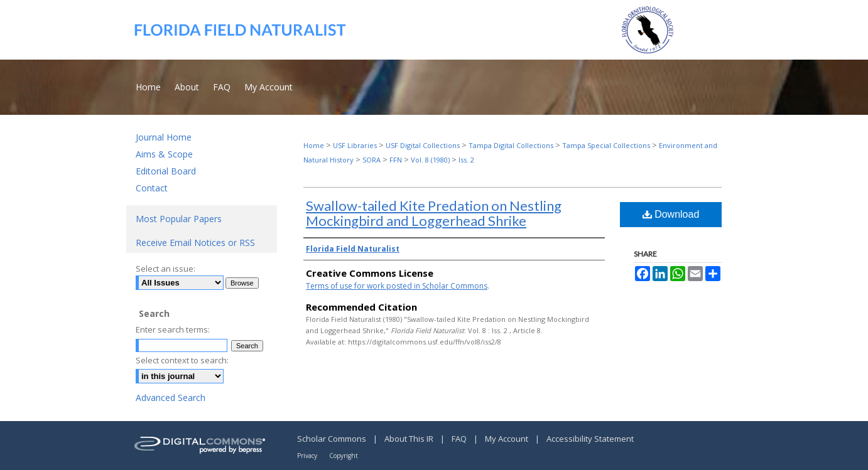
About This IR (410, 439)
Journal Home (164, 137)
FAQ (460, 439)
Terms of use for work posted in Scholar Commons (397, 286)
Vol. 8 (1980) (430, 160)
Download (671, 214)
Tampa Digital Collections (511, 145)
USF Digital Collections (423, 145)
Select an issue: (165, 269)
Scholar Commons (333, 439)
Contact (152, 188)
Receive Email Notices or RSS (195, 243)
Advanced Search (171, 398)
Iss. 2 (466, 160)
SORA (372, 160)
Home (314, 145)
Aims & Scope (164, 154)
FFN (396, 160)
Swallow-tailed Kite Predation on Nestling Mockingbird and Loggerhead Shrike (434, 213)
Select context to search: (182, 360)
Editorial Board (166, 171)
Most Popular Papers (179, 219)
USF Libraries (355, 145)
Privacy (308, 456)
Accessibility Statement (590, 439)
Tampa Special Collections (606, 145)
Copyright (344, 456)
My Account (507, 439)
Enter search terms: (173, 329)
